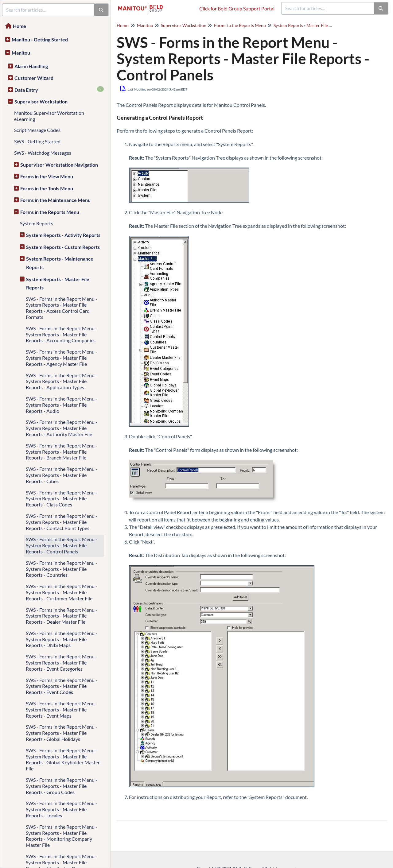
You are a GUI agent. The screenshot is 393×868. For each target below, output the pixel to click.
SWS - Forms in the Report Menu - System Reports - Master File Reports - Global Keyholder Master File (63, 759)
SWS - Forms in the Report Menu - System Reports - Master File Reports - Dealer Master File (62, 616)
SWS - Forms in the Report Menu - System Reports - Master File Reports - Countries (62, 569)
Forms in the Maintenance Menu (55, 200)
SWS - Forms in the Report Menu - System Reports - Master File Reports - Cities (62, 475)
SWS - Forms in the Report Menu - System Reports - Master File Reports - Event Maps (62, 709)
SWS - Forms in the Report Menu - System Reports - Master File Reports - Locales (62, 809)
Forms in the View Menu (47, 176)
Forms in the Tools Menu (47, 188)
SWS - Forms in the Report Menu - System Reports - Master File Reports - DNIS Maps (62, 639)
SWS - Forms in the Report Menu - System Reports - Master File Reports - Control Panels (62, 545)
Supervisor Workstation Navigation (59, 165)
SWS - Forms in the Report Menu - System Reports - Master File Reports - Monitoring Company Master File (62, 836)
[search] (328, 8)
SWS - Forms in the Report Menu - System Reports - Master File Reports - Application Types (62, 381)
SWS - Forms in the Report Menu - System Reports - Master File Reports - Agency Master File (62, 358)
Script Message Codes (37, 130)
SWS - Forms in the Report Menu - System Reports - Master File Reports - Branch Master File (62, 452)
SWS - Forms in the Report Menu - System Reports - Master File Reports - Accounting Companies (62, 334)
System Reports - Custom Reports (63, 247)
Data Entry (59, 89)
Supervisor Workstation (41, 101)
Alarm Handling (31, 66)
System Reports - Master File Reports (58, 283)
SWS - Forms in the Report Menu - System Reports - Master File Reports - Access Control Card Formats (62, 308)
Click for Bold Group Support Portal (237, 8)
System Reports (37, 223)
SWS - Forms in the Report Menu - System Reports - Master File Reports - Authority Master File (62, 428)
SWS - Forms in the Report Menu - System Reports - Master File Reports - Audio (62, 405)
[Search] (381, 8)
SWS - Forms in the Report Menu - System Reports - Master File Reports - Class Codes (62, 499)
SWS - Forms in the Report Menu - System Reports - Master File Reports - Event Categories (62, 663)
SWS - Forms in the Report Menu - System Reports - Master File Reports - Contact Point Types (62, 522)
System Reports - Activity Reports (63, 235)
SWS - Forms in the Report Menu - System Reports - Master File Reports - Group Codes (62, 786)
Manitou (21, 53)
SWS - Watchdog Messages (43, 153)
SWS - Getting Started (37, 141)
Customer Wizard (34, 78)
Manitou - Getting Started (40, 39)
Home (19, 26)
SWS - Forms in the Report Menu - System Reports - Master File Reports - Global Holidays (62, 733)
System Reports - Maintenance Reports (60, 263)
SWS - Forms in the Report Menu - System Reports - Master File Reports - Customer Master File (62, 592)
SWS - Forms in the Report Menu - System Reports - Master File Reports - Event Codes (62, 686)
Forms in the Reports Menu (50, 212)
